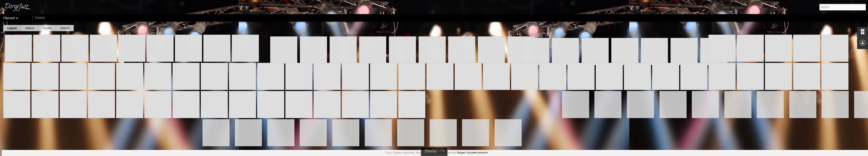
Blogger (461, 153)
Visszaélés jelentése (477, 153)
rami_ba (441, 153)
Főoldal (40, 18)
